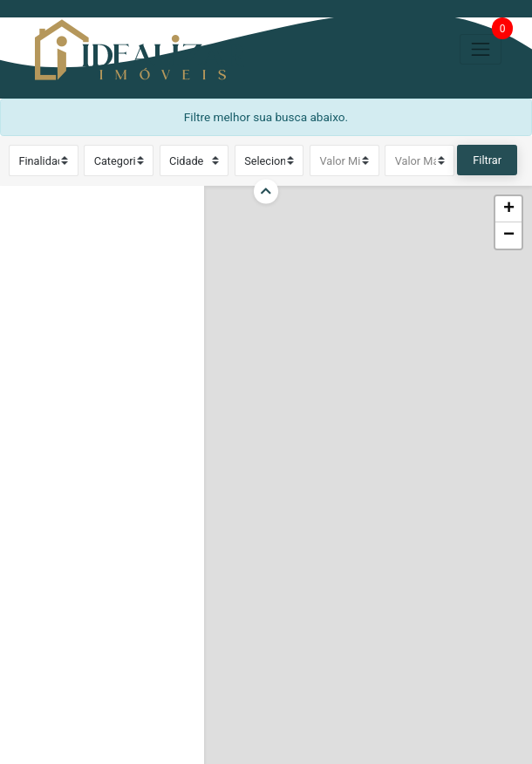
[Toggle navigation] (481, 49)
